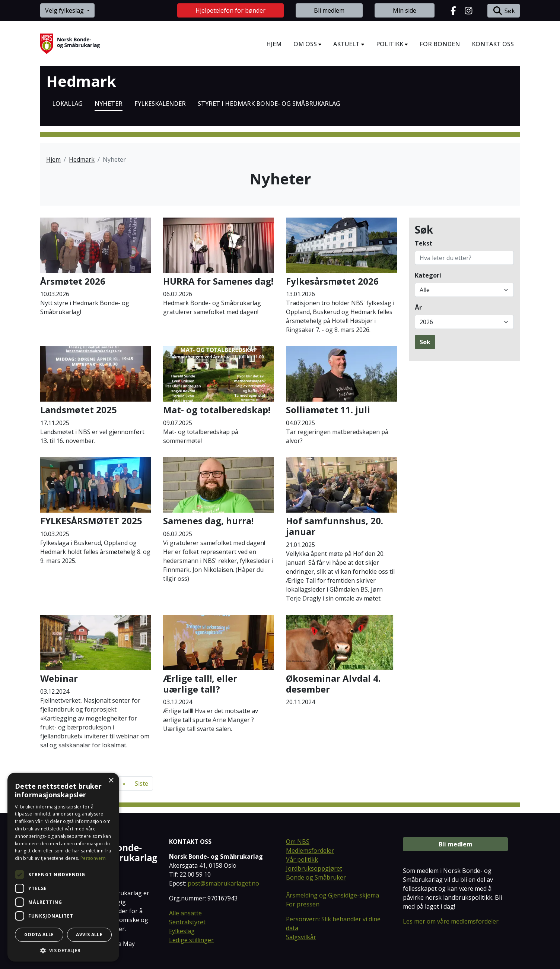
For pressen (303, 904)
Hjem (53, 159)
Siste (141, 783)
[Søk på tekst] (464, 258)
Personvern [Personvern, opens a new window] (93, 858)
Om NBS (298, 842)
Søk (504, 11)
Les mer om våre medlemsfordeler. (451, 921)
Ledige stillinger (191, 940)
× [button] (111, 781)
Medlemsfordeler (310, 851)
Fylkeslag (182, 931)
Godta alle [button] (39, 935)
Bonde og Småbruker (316, 877)
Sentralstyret (187, 922)
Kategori (428, 275)
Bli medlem (329, 10)
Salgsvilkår (301, 937)
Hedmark (81, 81)
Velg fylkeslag (65, 10)
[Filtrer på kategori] (464, 290)
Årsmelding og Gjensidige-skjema (332, 895)
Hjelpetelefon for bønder (230, 10)
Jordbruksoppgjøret (314, 868)
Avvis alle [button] (89, 935)
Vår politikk (302, 859)
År (418, 307)
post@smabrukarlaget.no (223, 883)
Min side (405, 10)
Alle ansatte (185, 913)
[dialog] (63, 867)
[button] (63, 950)
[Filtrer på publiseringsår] (464, 322)
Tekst (424, 243)
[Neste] (124, 783)
